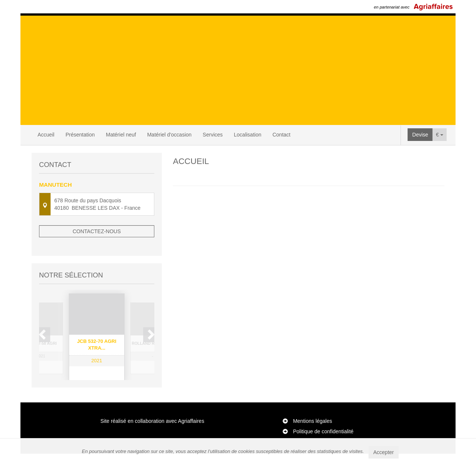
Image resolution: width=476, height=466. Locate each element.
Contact (282, 135)
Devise (420, 135)
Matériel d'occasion (169, 135)
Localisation (248, 135)
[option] (97, 327)
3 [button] (101, 387)
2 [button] (93, 387)
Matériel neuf (121, 135)
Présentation (80, 135)
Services (213, 135)
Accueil (46, 135)
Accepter (384, 452)
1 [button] (86, 387)
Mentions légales (313, 433)
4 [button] (108, 387)
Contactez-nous (97, 231)
